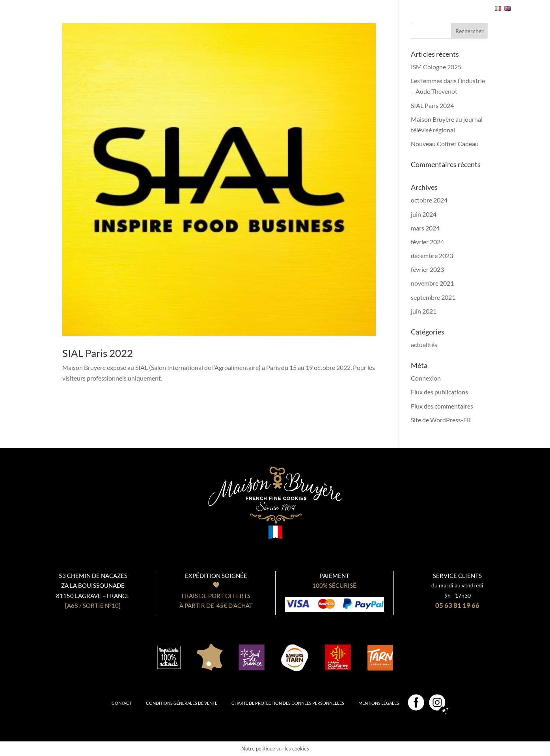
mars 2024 (425, 228)
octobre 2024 (429, 200)
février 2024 (427, 242)
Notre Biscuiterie (250, 4)
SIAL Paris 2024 (432, 105)
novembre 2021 (432, 283)
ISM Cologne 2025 (436, 67)
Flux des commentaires (442, 406)
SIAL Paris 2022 (98, 353)
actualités (424, 345)
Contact (122, 703)
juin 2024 (424, 214)
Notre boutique (309, 4)
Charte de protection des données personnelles (288, 703)
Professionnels (366, 4)
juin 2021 (424, 311)
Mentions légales (379, 703)
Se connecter (419, 9)
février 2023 (427, 269)
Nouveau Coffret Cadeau (445, 144)
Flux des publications (439, 392)
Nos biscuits (119, 4)
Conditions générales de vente (182, 703)
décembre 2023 (432, 255)
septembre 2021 (433, 297)
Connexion (426, 378)
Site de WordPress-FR (441, 420)
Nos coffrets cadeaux (181, 4)
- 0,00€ (464, 8)
